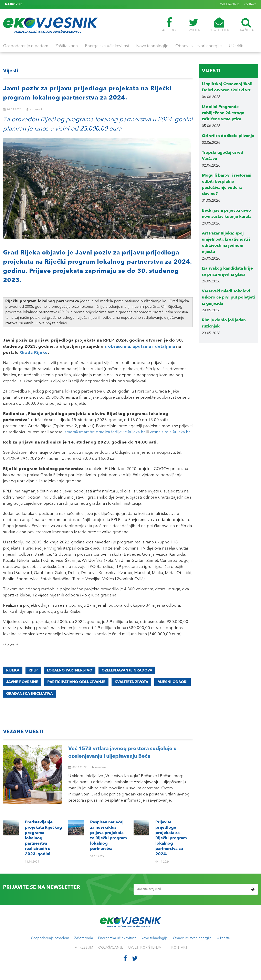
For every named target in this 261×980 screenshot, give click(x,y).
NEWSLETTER (219, 25)
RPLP (33, 670)
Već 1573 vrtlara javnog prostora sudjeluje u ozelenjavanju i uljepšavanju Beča (122, 753)
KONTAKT (250, 5)
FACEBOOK (169, 25)
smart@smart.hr (79, 432)
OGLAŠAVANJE (230, 5)
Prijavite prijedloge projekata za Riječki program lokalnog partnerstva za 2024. (76, 4)
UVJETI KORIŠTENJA (145, 948)
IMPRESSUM (83, 948)
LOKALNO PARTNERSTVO (70, 670)
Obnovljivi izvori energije (199, 46)
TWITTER (194, 25)
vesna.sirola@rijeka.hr (170, 432)
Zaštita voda (67, 46)
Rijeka (13, 670)
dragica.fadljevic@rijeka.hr (120, 432)
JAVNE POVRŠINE (22, 682)
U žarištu (237, 46)
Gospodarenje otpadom (26, 46)
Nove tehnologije (152, 46)
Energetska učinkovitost (107, 46)
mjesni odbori (173, 682)
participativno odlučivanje (76, 682)
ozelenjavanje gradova (127, 670)
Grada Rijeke (34, 353)
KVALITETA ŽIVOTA (131, 682)
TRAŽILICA (246, 25)
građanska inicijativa (29, 694)
